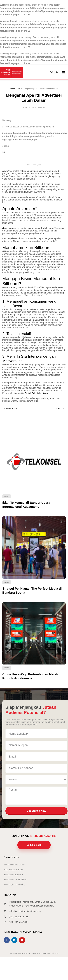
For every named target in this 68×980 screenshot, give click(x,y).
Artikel (19, 89)
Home (13, 89)
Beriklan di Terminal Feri (15, 880)
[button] (64, 72)
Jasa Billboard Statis (14, 870)
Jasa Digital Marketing (14, 884)
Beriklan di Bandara (13, 875)
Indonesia (32, 108)
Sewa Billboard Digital (14, 865)
